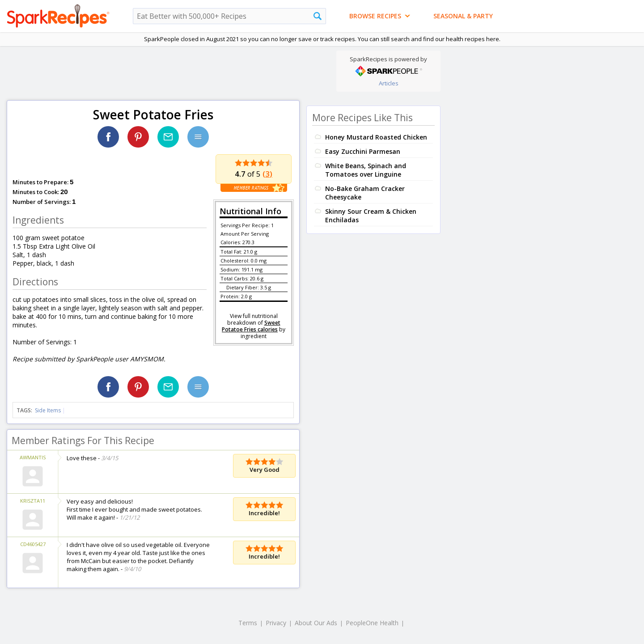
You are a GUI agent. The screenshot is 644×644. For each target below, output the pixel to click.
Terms (248, 623)
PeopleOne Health (372, 623)
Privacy (276, 623)
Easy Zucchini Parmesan (363, 151)
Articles (389, 83)
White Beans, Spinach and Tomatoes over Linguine (366, 170)
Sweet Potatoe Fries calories (251, 326)
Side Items (48, 410)
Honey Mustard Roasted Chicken (376, 137)
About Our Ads (316, 623)
